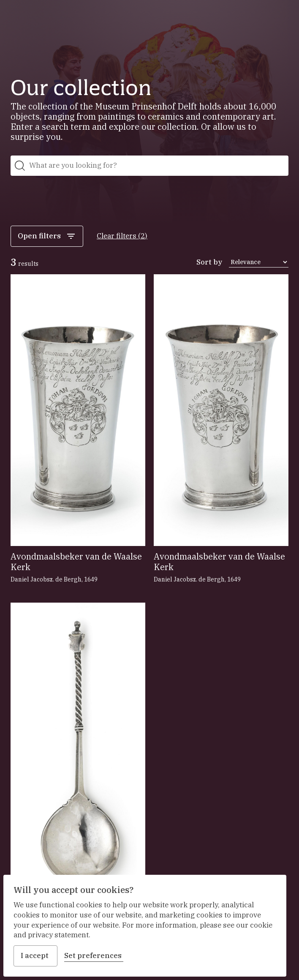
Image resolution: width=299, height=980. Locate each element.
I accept (35, 955)
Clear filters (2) (122, 236)
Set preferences (94, 955)
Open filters (47, 236)
